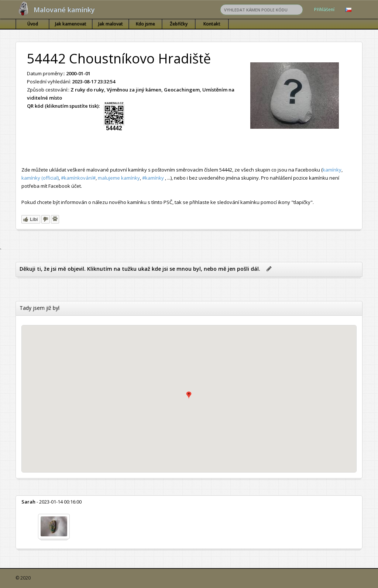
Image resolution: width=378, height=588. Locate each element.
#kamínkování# (78, 178)
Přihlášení (324, 9)
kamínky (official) (40, 178)
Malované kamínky (64, 10)
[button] (189, 395)
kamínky (332, 170)
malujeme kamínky (119, 178)
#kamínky (153, 178)
